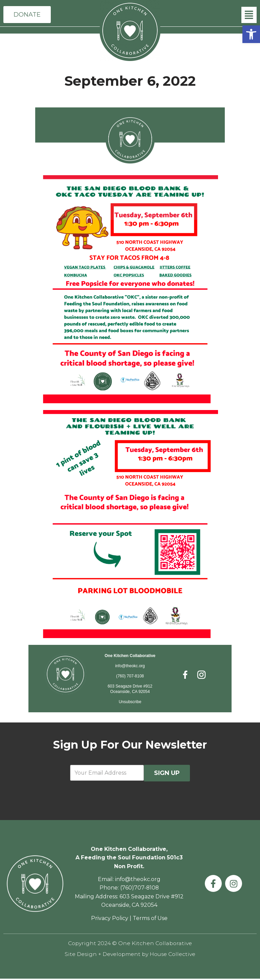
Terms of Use (150, 919)
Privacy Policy (109, 919)
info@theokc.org (130, 666)
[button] (251, 34)
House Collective (174, 955)
